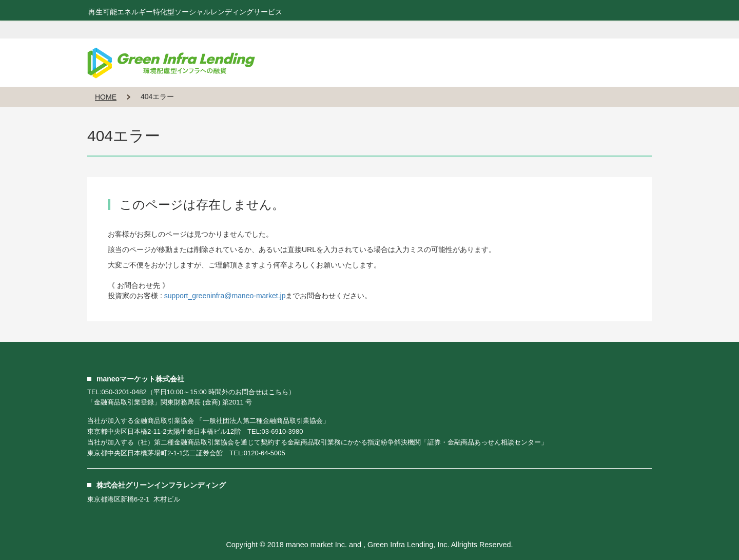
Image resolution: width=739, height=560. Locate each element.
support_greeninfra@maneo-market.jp (225, 296)
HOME (106, 97)
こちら (278, 392)
